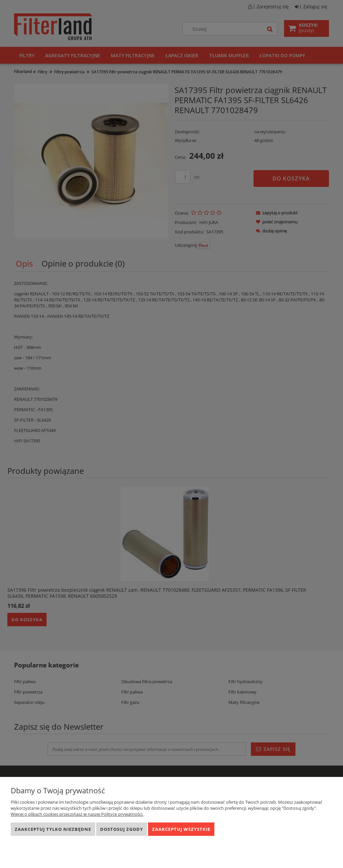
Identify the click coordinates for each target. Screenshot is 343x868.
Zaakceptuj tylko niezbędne (53, 829)
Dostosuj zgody (122, 829)
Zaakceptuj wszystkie (181, 829)
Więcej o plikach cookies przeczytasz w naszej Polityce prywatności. (77, 814)
